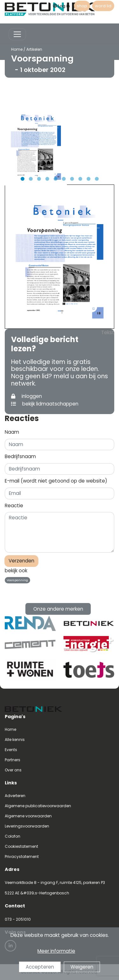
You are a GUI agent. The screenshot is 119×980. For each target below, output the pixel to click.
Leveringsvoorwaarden (27, 826)
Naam (12, 432)
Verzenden (21, 561)
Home (17, 49)
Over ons (13, 770)
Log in (61, 6)
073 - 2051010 (18, 919)
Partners (13, 760)
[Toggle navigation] (17, 34)
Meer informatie (56, 951)
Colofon (13, 836)
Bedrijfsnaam (20, 456)
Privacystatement (22, 857)
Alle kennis (15, 740)
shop (82, 6)
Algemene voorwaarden (28, 816)
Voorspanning (17, 580)
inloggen (26, 396)
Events (11, 750)
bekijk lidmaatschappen (45, 404)
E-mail (56, 481)
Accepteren (40, 967)
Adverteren (15, 796)
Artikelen (34, 49)
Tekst (108, 332)
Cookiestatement (21, 846)
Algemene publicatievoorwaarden (38, 806)
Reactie (14, 506)
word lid (103, 6)
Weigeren (82, 967)
